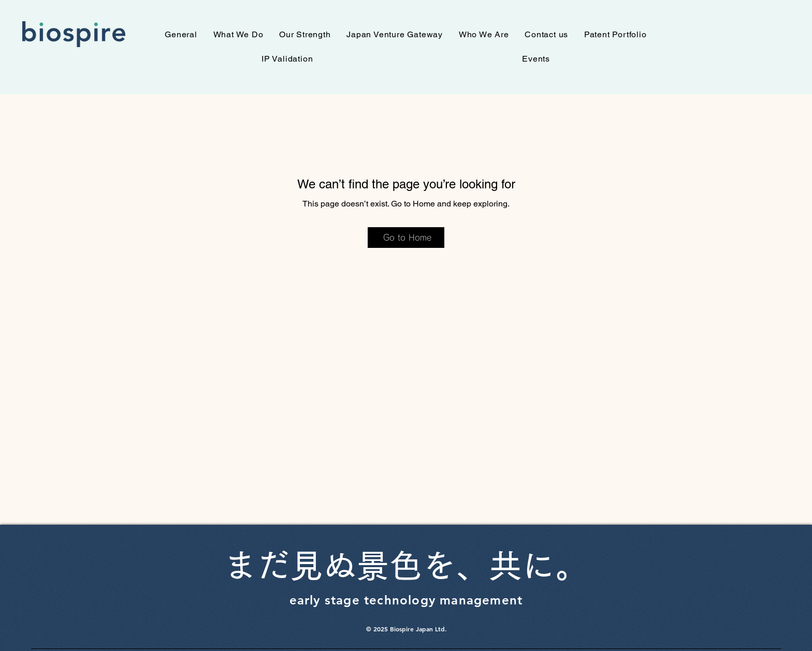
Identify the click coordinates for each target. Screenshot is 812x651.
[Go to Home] (406, 238)
